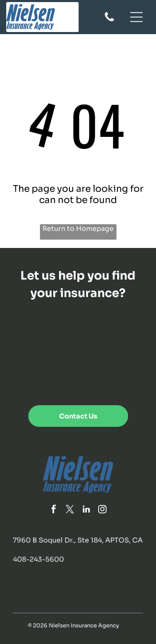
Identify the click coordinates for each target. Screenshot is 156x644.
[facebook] (54, 510)
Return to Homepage (78, 229)
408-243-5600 (38, 559)
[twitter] (70, 510)
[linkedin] (86, 510)
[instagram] (102, 510)
